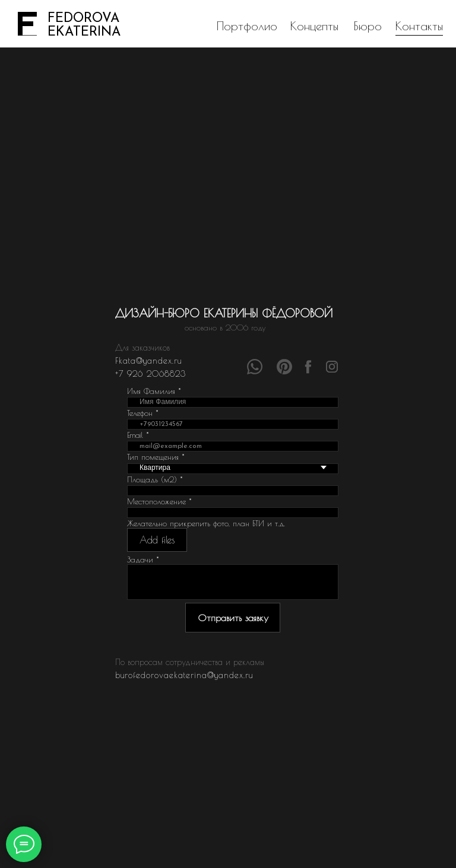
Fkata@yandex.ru (148, 361)
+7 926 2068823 (151, 374)
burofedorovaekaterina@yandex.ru (184, 675)
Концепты (314, 26)
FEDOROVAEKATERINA (84, 26)
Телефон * (143, 413)
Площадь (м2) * (155, 479)
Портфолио (247, 26)
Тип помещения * (156, 457)
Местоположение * (159, 501)
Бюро (368, 26)
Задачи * (143, 559)
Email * (138, 435)
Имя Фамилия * (154, 391)
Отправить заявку (233, 618)
